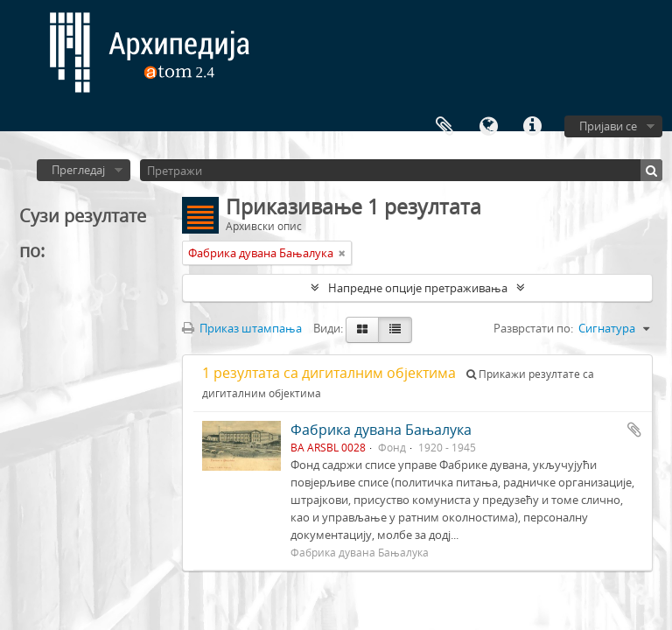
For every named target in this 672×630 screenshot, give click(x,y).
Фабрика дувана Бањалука (381, 430)
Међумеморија (444, 127)
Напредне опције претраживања (418, 288)
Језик (488, 127)
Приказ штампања (242, 328)
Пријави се (608, 126)
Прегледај (78, 170)
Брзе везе (532, 127)
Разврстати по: (533, 328)
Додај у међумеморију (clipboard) (634, 430)
